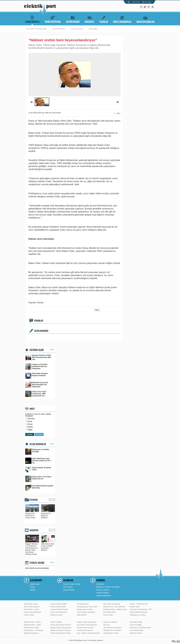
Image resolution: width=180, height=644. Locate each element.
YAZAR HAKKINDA (41, 331)
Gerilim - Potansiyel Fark (139, 604)
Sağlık (30, 430)
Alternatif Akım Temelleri (112, 630)
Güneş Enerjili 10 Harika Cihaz (38, 470)
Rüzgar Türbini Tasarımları (87, 622)
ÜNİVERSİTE (89, 19)
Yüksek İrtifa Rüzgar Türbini (61, 633)
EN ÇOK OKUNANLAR (38, 444)
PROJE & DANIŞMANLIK (122, 19)
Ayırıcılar (107, 625)
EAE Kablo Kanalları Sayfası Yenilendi (37, 376)
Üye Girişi (148, 2)
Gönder (30, 434)
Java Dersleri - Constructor (34, 630)
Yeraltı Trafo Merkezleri (59, 612)
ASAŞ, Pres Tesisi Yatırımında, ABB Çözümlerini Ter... (36, 394)
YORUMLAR (38, 321)
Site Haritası (68, 587)
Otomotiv (31, 419)
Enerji (30, 421)
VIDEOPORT (34, 530)
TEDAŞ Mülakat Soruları (139, 612)
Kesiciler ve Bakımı (110, 622)
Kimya (30, 424)
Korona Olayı (108, 615)
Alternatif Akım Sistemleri (112, 628)
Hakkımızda (35, 584)
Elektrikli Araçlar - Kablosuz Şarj (115, 609)
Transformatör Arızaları (85, 628)
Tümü (52, 350)
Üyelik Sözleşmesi (104, 596)
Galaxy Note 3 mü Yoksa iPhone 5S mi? (38, 479)
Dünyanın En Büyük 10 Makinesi (48, 515)
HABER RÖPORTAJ (32, 19)
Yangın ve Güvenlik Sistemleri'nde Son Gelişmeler (36, 367)
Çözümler (100, 584)
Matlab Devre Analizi (31, 628)
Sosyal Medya (69, 590)
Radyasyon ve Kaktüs (138, 615)
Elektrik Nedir (135, 607)
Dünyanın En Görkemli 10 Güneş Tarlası (32, 515)
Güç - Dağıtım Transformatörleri (88, 633)
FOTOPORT (34, 500)
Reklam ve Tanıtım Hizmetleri (108, 587)
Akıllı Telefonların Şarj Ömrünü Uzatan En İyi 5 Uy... (38, 461)
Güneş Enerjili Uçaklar (59, 604)
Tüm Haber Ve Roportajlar (36, 29)
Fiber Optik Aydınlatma (112, 604)
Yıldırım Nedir (29, 615)
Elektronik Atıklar (56, 615)
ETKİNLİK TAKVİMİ (37, 563)
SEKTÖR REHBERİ (73, 19)
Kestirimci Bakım (136, 633)
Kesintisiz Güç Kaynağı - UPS (141, 609)
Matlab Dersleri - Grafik (32, 625)
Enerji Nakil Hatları (137, 630)
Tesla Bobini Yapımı (31, 604)
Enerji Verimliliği (136, 625)
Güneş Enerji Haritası (58, 607)
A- (115, 114)
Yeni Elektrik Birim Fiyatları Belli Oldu (39, 488)
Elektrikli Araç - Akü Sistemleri (114, 607)
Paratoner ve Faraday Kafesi (140, 628)
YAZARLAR (104, 19)
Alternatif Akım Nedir (111, 633)
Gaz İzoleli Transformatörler (87, 625)
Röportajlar (93, 29)
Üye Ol (137, 2)
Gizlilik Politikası (103, 593)
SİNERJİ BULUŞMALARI (145, 19)
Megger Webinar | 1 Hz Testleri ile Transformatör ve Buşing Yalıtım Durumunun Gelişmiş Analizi (32, 548)
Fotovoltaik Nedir (110, 612)
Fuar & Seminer (77, 29)
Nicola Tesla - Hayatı (31, 609)
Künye (33, 587)
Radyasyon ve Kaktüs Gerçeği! (37, 452)
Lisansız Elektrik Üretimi (59, 609)
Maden (30, 427)
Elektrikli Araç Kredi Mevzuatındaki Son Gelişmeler (37, 385)
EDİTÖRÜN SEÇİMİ (37, 350)
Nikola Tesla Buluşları (32, 607)
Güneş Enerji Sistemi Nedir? (61, 625)
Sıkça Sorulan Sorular (72, 584)
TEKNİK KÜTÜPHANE (53, 19)
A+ (119, 113)
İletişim (33, 590)
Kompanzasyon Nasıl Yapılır (87, 607)
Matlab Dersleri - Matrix (32, 622)
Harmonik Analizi (136, 622)
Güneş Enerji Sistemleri (32, 612)
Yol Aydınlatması (83, 604)
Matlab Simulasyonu (31, 633)
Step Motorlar (82, 615)
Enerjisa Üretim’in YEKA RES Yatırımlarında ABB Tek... (38, 357)
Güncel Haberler (59, 29)
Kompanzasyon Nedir (85, 609)
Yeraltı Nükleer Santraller (86, 612)
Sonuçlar (39, 434)
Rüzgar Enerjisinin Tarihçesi (61, 630)
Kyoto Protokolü (56, 622)
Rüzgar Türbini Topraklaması (61, 628)
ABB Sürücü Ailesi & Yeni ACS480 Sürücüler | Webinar (48, 546)
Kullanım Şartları (103, 590)
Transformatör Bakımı (85, 630)
